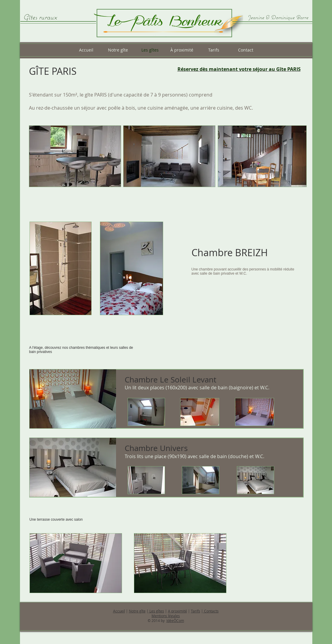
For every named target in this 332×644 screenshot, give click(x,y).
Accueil (119, 611)
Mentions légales (166, 616)
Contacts (211, 611)
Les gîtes (156, 611)
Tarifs (196, 611)
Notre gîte (137, 611)
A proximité (177, 611)
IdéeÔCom (175, 620)
